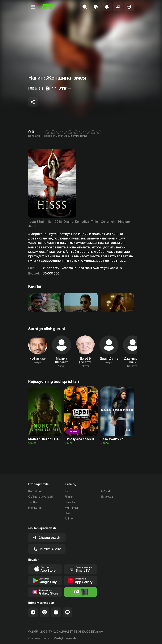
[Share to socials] (33, 102)
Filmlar (69, 497)
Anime (69, 519)
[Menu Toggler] (33, 7)
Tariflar (33, 502)
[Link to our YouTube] (67, 611)
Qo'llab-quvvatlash (40, 497)
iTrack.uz (107, 497)
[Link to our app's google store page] (45, 579)
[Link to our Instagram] (45, 611)
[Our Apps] (81, 568)
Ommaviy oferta (39, 637)
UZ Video (107, 491)
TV (67, 491)
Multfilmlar (72, 508)
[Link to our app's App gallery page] (81, 579)
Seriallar (70, 502)
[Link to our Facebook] (56, 611)
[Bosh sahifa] (47, 7)
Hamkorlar (35, 508)
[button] (118, 7)
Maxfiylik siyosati (65, 637)
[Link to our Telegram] (33, 611)
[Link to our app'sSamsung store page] (45, 591)
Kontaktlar (35, 491)
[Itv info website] (81, 591)
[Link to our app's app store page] (45, 568)
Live (67, 513)
